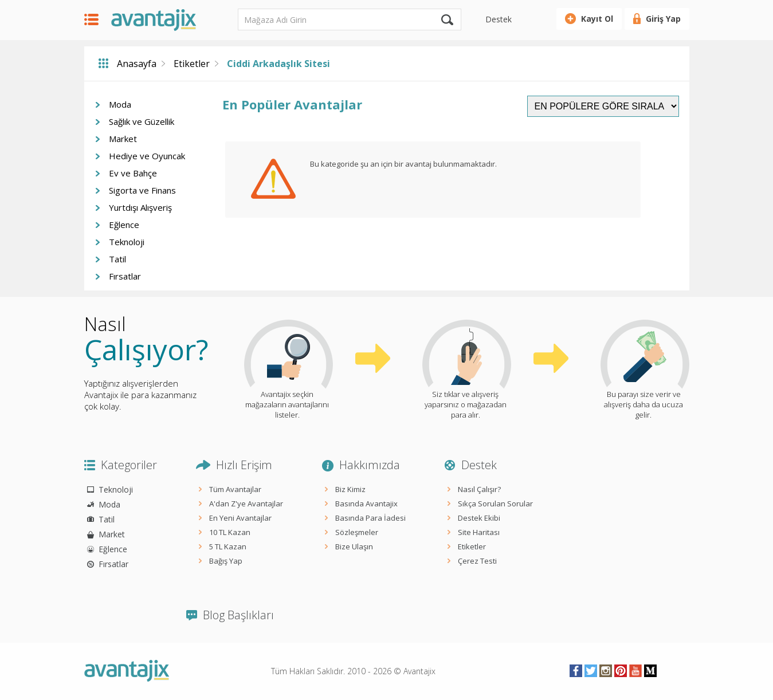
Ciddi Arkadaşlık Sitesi (278, 64)
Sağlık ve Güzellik (142, 121)
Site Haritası (479, 532)
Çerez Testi (477, 561)
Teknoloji (127, 242)
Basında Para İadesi (370, 518)
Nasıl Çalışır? (479, 489)
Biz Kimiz (350, 489)
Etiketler (192, 64)
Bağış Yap (226, 561)
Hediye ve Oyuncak (147, 156)
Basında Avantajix (366, 504)
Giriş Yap (663, 19)
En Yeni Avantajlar (240, 518)
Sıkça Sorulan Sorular (495, 504)
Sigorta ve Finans (142, 190)
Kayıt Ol (597, 19)
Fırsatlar (125, 276)
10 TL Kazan (230, 532)
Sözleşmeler (357, 532)
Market (123, 139)
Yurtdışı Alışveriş (140, 207)
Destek (499, 19)
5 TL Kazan (228, 546)
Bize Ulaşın (354, 546)
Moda (120, 104)
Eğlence (124, 225)
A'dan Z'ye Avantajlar (246, 504)
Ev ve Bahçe (133, 173)
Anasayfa (137, 64)
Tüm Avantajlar (235, 489)
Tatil (117, 259)
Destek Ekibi (479, 518)
